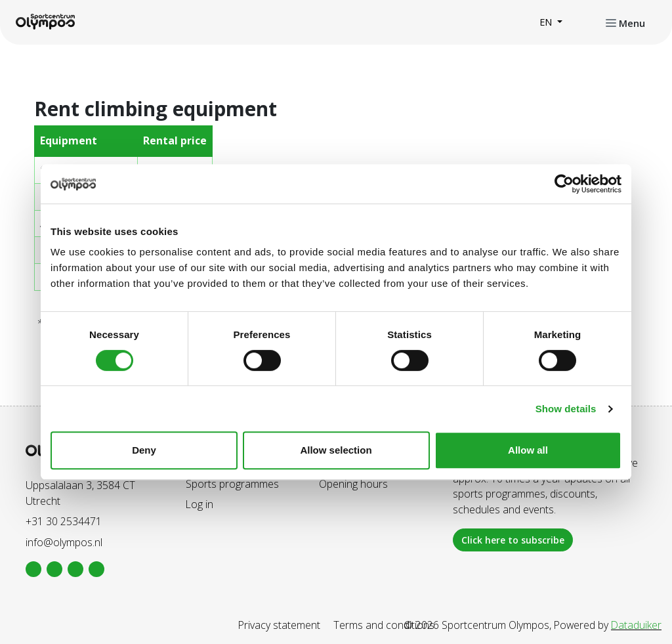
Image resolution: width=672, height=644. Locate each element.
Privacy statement (279, 625)
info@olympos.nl (64, 542)
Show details (566, 409)
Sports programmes (232, 484)
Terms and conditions (384, 625)
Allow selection (336, 450)
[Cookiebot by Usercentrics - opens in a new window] (564, 184)
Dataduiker (636, 625)
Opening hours (353, 484)
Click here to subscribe (513, 540)
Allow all (528, 450)
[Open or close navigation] (625, 22)
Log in (199, 504)
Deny (144, 450)
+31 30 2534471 (64, 521)
